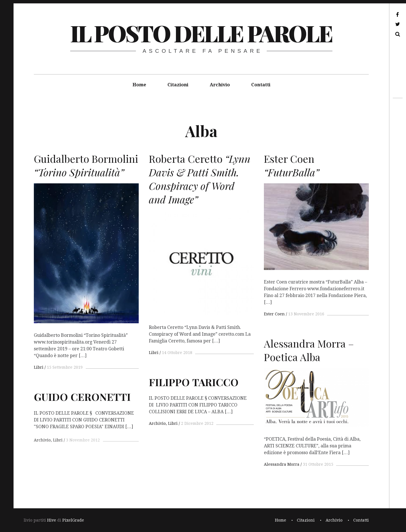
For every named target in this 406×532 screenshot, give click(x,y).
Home (139, 85)
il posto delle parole (201, 33)
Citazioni (178, 85)
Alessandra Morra (282, 464)
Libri (39, 367)
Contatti (261, 85)
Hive (52, 520)
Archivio (220, 85)
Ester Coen (274, 314)
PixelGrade (73, 520)
